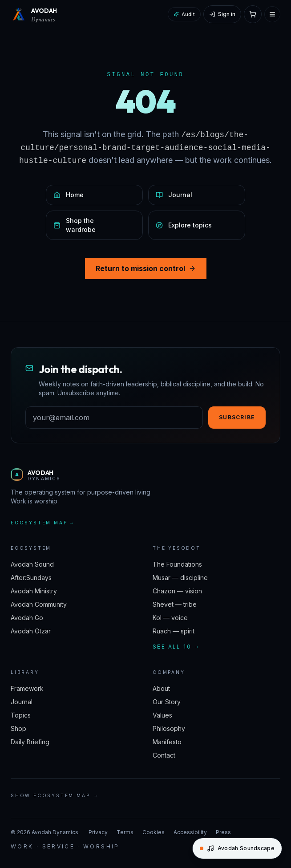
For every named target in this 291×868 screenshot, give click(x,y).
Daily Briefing (30, 742)
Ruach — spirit (174, 631)
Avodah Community (39, 604)
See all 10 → (176, 647)
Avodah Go (27, 618)
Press (223, 832)
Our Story (167, 702)
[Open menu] (272, 14)
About (161, 688)
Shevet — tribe (175, 604)
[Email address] (114, 418)
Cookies (154, 832)
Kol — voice (170, 618)
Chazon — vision (177, 591)
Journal (22, 702)
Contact (164, 755)
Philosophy (169, 728)
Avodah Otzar (31, 631)
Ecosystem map (43, 523)
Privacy (98, 832)
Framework (27, 688)
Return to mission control (146, 268)
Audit (184, 14)
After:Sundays (31, 578)
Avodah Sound (32, 564)
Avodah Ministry (34, 591)
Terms (125, 832)
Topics (21, 715)
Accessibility (190, 832)
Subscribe (237, 417)
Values (162, 715)
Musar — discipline (180, 578)
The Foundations (177, 564)
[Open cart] (253, 14)
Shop (18, 728)
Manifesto (167, 742)
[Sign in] (222, 14)
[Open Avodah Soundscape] (237, 848)
